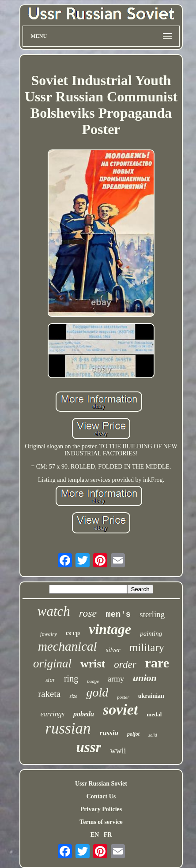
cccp (73, 633)
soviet (120, 710)
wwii (118, 751)
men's (118, 615)
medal (154, 714)
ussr (89, 747)
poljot (133, 734)
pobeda (84, 714)
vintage (110, 629)
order (125, 665)
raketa (49, 694)
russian (68, 728)
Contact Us (101, 796)
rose (88, 613)
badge (93, 681)
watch (54, 611)
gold (97, 692)
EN (95, 835)
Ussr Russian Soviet (101, 784)
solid (153, 735)
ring (71, 678)
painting (151, 633)
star (50, 680)
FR (108, 835)
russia (109, 733)
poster (123, 697)
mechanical (68, 646)
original (52, 663)
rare (157, 663)
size (73, 696)
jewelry (49, 634)
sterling (152, 614)
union (145, 678)
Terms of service (101, 822)
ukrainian (151, 696)
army (116, 679)
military (147, 647)
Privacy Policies (101, 809)
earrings (53, 714)
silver (113, 650)
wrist (93, 664)
